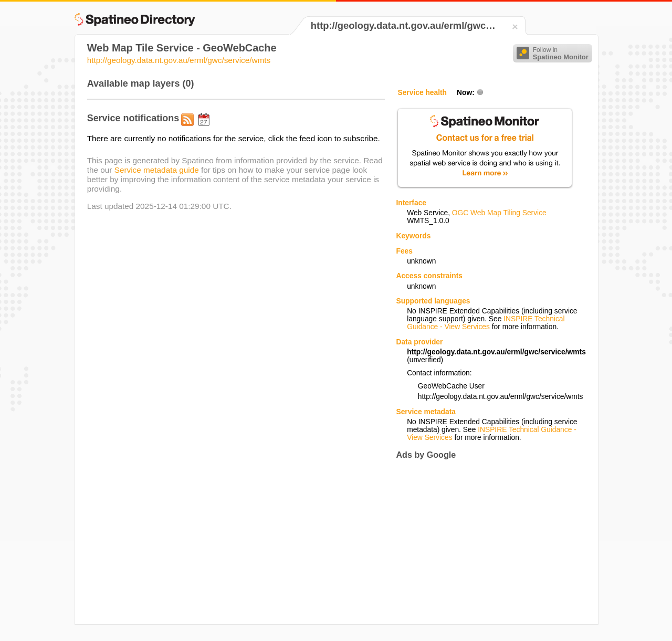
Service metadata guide (157, 170)
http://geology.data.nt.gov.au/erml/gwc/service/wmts (179, 60)
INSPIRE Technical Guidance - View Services (486, 323)
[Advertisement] (484, 542)
